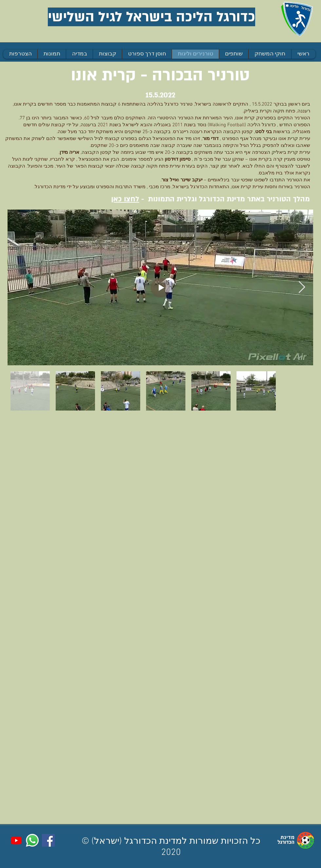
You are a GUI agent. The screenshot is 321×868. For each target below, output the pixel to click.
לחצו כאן (125, 199)
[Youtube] (16, 840)
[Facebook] (48, 840)
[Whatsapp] (32, 840)
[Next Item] (302, 287)
